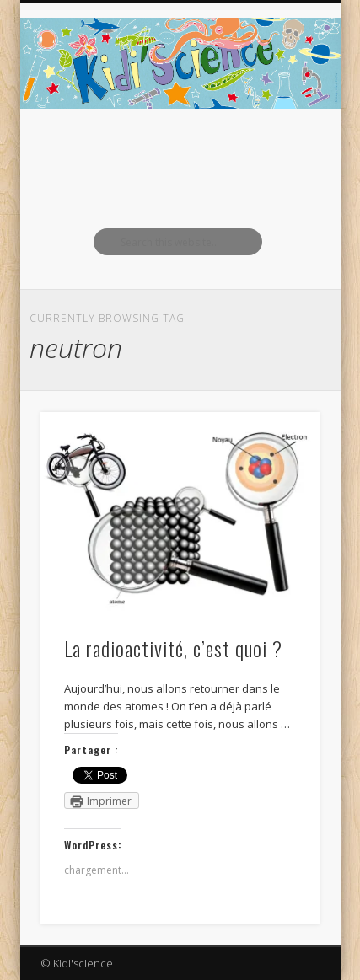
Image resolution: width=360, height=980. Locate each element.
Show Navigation (278, 151)
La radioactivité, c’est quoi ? (173, 648)
